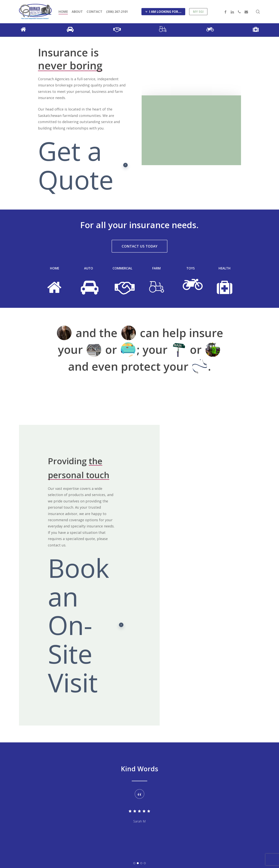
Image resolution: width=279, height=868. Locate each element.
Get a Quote (83, 165)
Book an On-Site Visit (86, 625)
